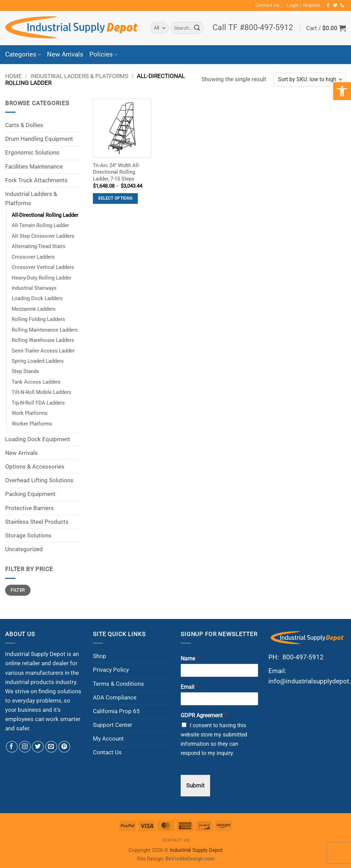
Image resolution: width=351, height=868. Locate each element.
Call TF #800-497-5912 (253, 28)
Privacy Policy (111, 670)
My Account (108, 739)
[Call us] (342, 5)
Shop (100, 656)
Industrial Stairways (34, 288)
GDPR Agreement (203, 715)
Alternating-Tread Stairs (39, 246)
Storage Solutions (28, 535)
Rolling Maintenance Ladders (45, 330)
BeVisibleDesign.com (190, 859)
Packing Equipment (30, 494)
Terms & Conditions (118, 684)
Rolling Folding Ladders (38, 319)
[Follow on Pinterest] (64, 747)
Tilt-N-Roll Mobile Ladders (41, 392)
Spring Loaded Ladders (38, 361)
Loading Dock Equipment (38, 439)
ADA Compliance (115, 697)
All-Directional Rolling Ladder (45, 215)
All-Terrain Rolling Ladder (40, 225)
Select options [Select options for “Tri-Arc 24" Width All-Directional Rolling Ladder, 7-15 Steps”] (115, 198)
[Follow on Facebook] (328, 5)
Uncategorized (24, 549)
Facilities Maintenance (34, 166)
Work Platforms (30, 413)
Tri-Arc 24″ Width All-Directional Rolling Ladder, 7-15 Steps (116, 172)
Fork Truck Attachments (36, 180)
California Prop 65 (116, 711)
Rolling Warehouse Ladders (43, 340)
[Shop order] (310, 80)
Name (190, 659)
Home (14, 76)
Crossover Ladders (33, 257)
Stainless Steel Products (37, 522)
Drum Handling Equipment (39, 139)
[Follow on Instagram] (25, 747)
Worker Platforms (32, 424)
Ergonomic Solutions (32, 152)
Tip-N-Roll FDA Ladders (38, 403)
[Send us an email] (51, 747)
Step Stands (25, 371)
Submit (195, 785)
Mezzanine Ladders (34, 309)
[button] (304, 5)
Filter (18, 590)
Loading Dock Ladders (37, 298)
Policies (103, 54)
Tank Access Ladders (36, 382)
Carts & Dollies (24, 125)
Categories (23, 54)
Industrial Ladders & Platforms (79, 76)
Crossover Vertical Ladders (43, 267)
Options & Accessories (35, 467)
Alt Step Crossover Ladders (43, 236)
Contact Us (267, 5)
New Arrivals (65, 54)
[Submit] (197, 28)
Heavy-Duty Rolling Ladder (41, 278)
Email (189, 687)
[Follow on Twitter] (335, 5)
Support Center (113, 725)
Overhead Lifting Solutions (39, 480)
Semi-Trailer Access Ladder (43, 351)
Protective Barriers (29, 508)
